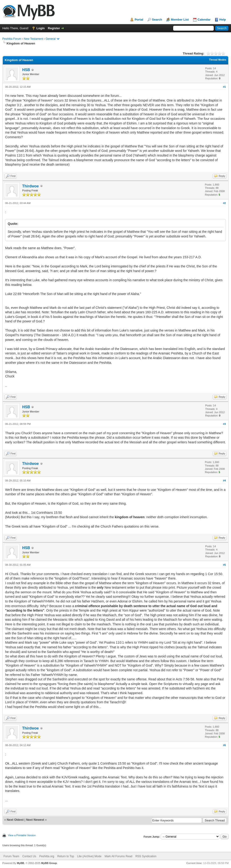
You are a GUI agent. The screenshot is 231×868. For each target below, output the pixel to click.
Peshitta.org (47, 856)
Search (157, 20)
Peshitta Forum (12, 39)
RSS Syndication (146, 856)
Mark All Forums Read (118, 856)
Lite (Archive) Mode (89, 856)
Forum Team (11, 856)
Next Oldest (15, 820)
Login (40, 28)
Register (54, 28)
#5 (224, 565)
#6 (224, 745)
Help (223, 20)
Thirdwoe (30, 186)
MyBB (20, 863)
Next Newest (35, 820)
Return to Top (66, 856)
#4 (224, 481)
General (51, 39)
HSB (26, 70)
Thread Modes (218, 60)
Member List (180, 20)
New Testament (33, 39)
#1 (224, 87)
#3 (224, 424)
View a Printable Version (22, 835)
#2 (224, 203)
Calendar (204, 20)
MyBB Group (49, 863)
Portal (139, 20)
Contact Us (29, 856)
